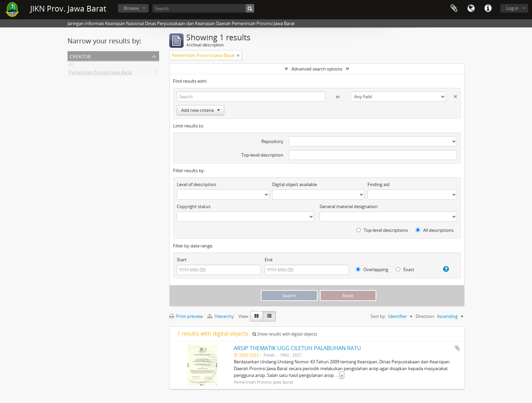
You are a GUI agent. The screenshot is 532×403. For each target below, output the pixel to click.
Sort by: (378, 316)
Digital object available (294, 184)
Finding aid (378, 184)
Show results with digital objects (285, 334)
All (71, 65)
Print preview (186, 316)
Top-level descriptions (382, 230)
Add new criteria (201, 110)
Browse (131, 8)
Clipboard (454, 8)
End (269, 260)
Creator (80, 56)
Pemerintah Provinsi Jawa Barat (100, 74)
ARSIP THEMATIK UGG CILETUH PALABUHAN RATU (297, 348)
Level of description (196, 184)
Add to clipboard (457, 348)
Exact (405, 269)
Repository (272, 141)
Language (471, 8)
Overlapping (372, 269)
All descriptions (435, 230)
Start (182, 260)
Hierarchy (221, 316)
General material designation (349, 206)
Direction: (425, 316)
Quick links (488, 8)
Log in (512, 8)
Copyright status (194, 206)
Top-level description (262, 155)
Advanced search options (317, 69)
